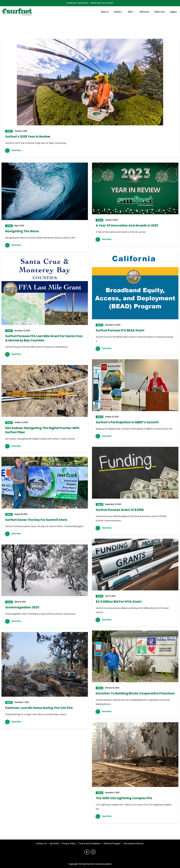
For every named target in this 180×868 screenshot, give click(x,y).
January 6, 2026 (21, 131)
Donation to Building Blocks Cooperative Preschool (135, 693)
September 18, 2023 (113, 504)
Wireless (117, 12)
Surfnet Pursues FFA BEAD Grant (120, 330)
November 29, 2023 (22, 331)
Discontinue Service (134, 843)
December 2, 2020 (112, 793)
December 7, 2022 (22, 702)
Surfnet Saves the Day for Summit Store (36, 520)
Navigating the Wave (22, 231)
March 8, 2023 (20, 602)
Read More (16, 150)
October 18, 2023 (21, 422)
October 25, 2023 (112, 417)
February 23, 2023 (112, 688)
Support (173, 12)
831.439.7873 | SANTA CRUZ (79, 3)
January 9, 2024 (111, 220)
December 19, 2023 (113, 325)
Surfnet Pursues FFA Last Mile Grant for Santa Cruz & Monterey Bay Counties (44, 338)
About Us (105, 12)
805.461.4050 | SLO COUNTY (102, 3)
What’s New (160, 12)
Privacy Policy (69, 843)
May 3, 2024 (19, 226)
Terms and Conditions (90, 843)
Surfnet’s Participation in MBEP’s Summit (127, 422)
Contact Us (41, 843)
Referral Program (112, 843)
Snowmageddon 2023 (22, 607)
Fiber (130, 12)
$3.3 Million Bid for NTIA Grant (119, 602)
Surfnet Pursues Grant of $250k (120, 510)
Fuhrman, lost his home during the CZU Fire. (39, 708)
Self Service (144, 12)
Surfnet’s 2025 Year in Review (28, 137)
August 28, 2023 (21, 514)
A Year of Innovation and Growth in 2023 (127, 225)
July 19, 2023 (110, 596)
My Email (54, 843)
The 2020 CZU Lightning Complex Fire (124, 798)
